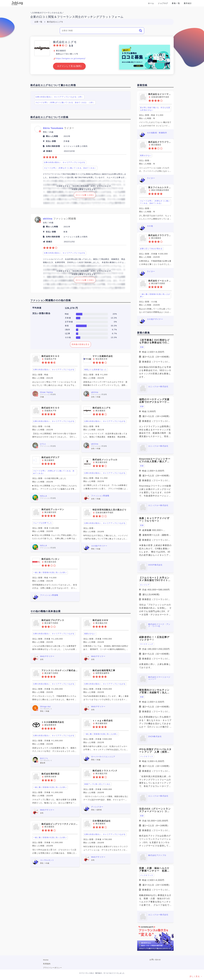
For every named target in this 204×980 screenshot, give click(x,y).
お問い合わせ (155, 960)
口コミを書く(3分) (85, 195)
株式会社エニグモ (55, 22)
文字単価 (69, 322)
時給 (67, 314)
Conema (17, 3)
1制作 (67, 330)
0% (115, 322)
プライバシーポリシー (52, 968)
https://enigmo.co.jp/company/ (71, 58)
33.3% (114, 326)
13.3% (114, 318)
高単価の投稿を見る (81, 344)
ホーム (151, 3)
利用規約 (47, 964)
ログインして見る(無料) (69, 66)
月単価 (68, 318)
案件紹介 (188, 3)
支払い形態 (51, 141)
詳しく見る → (196, 976)
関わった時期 (52, 136)
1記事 (67, 333)
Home (46, 960)
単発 (67, 326)
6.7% (115, 330)
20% (115, 314)
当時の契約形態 (53, 146)
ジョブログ (163, 3)
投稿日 (49, 151)
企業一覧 (38, 22)
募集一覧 (176, 3)
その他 (68, 337)
